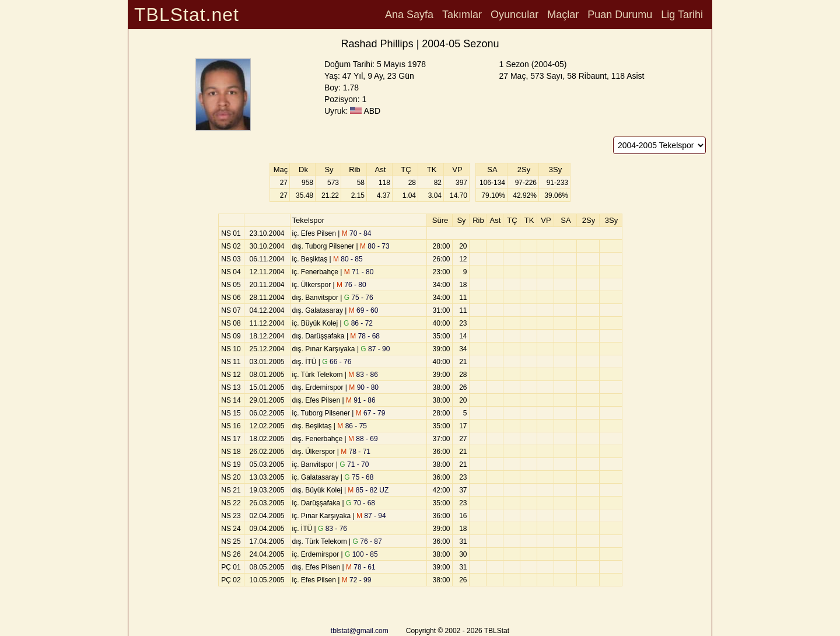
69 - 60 (364, 310)
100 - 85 (361, 554)
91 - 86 (361, 400)
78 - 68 (365, 336)
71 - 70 (354, 464)
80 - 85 (348, 259)
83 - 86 (363, 375)
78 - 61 (361, 567)
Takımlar (462, 15)
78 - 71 (356, 452)
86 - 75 (352, 426)
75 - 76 (359, 298)
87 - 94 (371, 516)
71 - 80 (359, 272)
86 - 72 (358, 323)
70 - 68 (360, 503)
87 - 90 (375, 349)
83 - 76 (332, 529)
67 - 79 (371, 413)
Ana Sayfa (409, 15)
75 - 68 (359, 477)
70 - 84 (357, 233)
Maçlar (563, 15)
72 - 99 (357, 580)
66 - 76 (337, 362)
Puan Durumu (620, 15)
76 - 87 (367, 541)
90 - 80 (364, 387)
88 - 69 (363, 439)
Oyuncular (514, 15)
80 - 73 (375, 246)
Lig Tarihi (682, 15)
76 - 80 (351, 285)
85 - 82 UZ (368, 490)
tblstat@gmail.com (360, 631)
